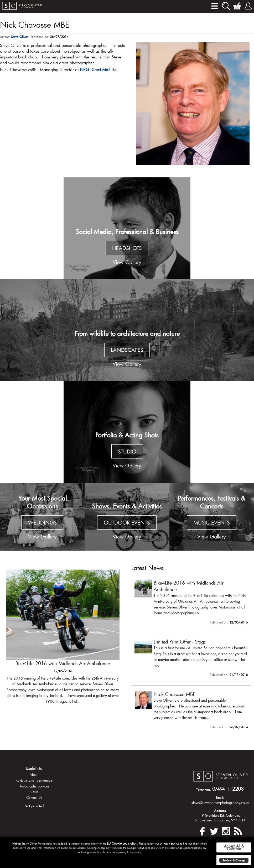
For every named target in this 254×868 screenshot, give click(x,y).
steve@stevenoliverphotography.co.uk (221, 803)
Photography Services (34, 786)
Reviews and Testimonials (34, 780)
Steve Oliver (19, 37)
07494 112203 (228, 789)
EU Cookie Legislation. (123, 843)
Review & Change (234, 860)
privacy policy (170, 843)
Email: (220, 797)
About (34, 775)
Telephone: (204, 789)
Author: (5, 37)
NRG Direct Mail (95, 69)
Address (220, 811)
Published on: (40, 37)
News (34, 792)
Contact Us (34, 797)
